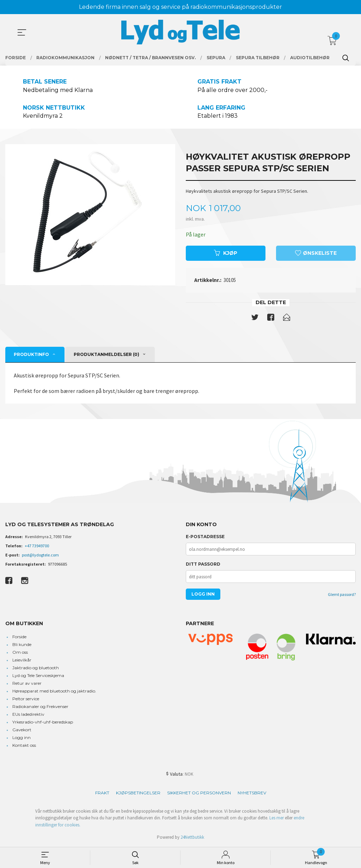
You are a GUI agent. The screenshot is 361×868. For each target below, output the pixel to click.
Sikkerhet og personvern (199, 793)
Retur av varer (27, 684)
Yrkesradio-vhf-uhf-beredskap (43, 722)
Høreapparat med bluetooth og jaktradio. (54, 691)
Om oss (20, 652)
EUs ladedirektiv (28, 715)
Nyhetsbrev (252, 793)
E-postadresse (205, 537)
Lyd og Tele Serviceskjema (38, 676)
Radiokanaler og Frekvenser (40, 707)
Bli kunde (22, 645)
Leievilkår (22, 660)
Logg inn (22, 738)
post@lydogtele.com (40, 555)
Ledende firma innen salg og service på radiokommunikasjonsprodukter (180, 7)
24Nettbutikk (192, 838)
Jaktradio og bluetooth (36, 668)
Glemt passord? (342, 595)
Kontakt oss (24, 746)
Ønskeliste (316, 253)
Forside (19, 637)
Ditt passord (203, 564)
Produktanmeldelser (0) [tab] (106, 355)
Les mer (277, 818)
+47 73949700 (37, 546)
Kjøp (226, 253)
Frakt (102, 793)
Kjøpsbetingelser (138, 793)
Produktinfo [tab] (31, 355)
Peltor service (26, 699)
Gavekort (22, 730)
